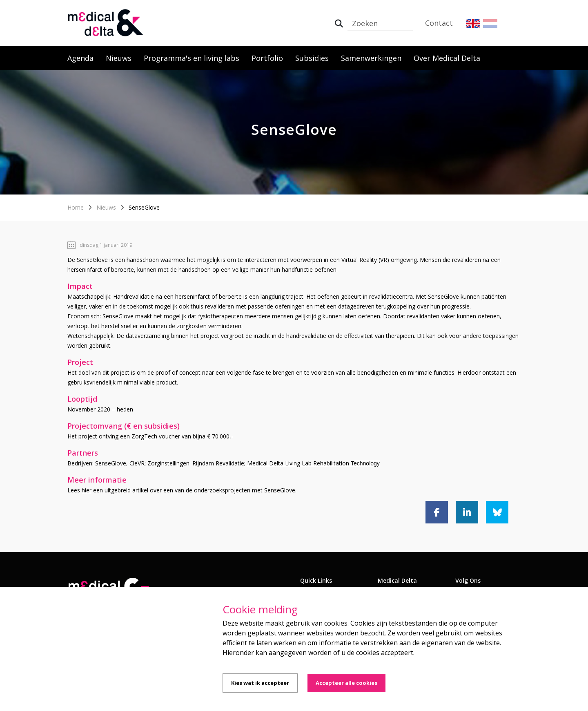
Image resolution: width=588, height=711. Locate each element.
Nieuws (119, 58)
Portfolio (267, 58)
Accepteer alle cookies (346, 683)
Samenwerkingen (371, 58)
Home (76, 207)
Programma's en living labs (192, 58)
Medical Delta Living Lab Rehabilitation (313, 463)
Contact (439, 23)
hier (87, 490)
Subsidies (312, 58)
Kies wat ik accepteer (260, 683)
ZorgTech (144, 436)
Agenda (80, 58)
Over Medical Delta (447, 58)
